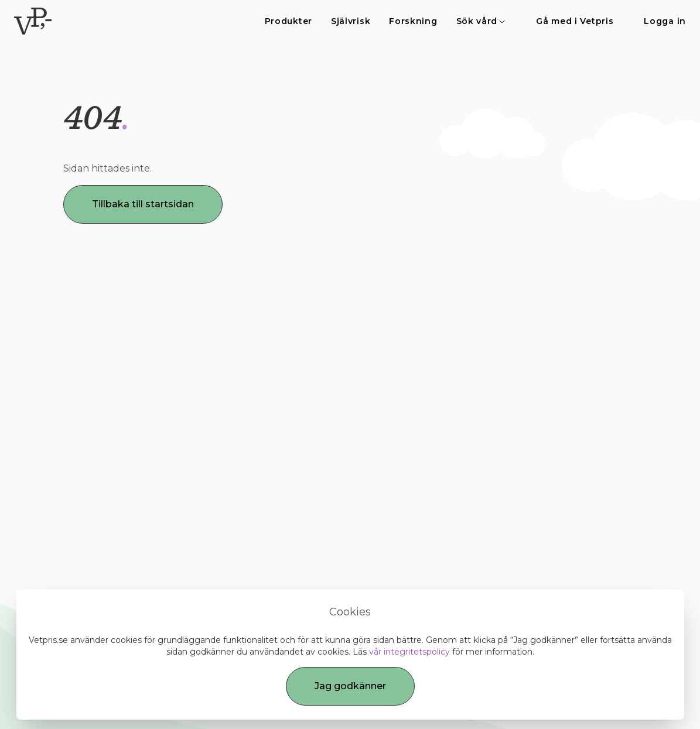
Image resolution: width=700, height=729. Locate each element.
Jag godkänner (350, 686)
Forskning (413, 21)
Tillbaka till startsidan (143, 204)
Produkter (288, 21)
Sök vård (481, 21)
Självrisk (351, 21)
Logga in (665, 21)
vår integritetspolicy (409, 652)
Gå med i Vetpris (575, 21)
